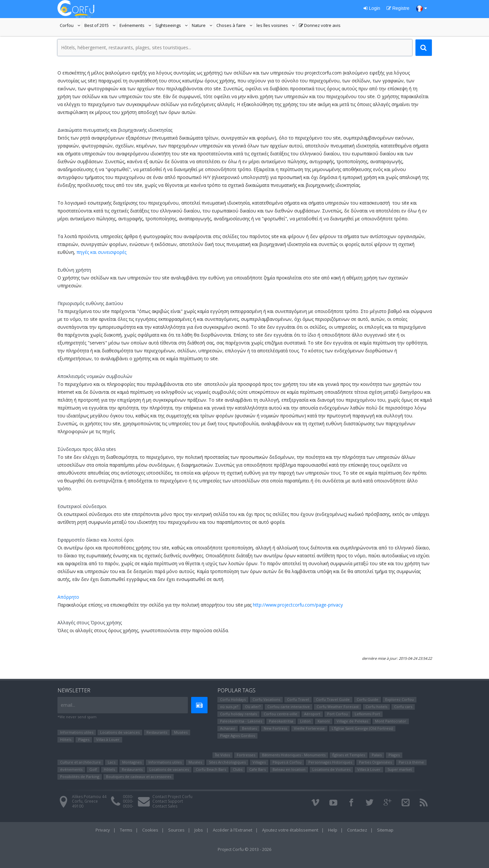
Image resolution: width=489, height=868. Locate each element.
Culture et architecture (80, 762)
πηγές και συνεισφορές (101, 252)
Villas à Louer (108, 739)
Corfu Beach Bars (211, 769)
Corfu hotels (376, 707)
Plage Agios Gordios (237, 735)
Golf (93, 769)
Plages (84, 739)
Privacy (103, 830)
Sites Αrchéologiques (227, 762)
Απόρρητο (68, 597)
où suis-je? (229, 707)
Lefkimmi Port (367, 714)
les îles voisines (276, 26)
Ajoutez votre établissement (290, 830)
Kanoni (324, 721)
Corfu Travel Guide (333, 699)
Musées (181, 732)
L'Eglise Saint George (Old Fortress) (362, 728)
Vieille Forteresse (309, 728)
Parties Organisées (375, 762)
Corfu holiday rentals (238, 714)
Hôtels (66, 739)
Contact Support (168, 801)
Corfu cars (403, 707)
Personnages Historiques (330, 762)
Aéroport (312, 714)
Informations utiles (77, 732)
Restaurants (157, 732)
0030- (128, 797)
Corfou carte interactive (289, 707)
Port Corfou (337, 714)
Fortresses (246, 755)
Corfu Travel (298, 699)
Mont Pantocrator (391, 721)
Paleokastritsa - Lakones (241, 721)
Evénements (136, 26)
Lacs (111, 762)
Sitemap (385, 830)
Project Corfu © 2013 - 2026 (244, 849)
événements (71, 769)
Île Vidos (222, 755)
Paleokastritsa (281, 721)
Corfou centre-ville (280, 714)
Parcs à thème (411, 762)
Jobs (199, 830)
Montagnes (132, 762)
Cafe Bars (257, 769)
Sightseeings (172, 26)
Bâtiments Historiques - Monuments (294, 755)
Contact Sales (165, 806)
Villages (259, 762)
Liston (305, 721)
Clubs (238, 769)
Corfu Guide (367, 699)
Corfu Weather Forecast (338, 707)
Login (372, 8)
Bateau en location (289, 769)
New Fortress (275, 728)
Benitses (249, 728)
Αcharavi (228, 728)
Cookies (150, 830)
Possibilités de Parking (80, 777)
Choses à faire (235, 26)
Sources (176, 830)
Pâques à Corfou (287, 762)
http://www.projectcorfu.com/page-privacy (298, 605)
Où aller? (253, 707)
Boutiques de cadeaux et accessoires (139, 777)
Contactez (357, 830)
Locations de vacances (120, 732)
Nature (203, 26)
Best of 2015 (97, 26)
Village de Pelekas (352, 721)
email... (68, 705)
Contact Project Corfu (172, 797)
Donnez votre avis (320, 26)
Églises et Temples (349, 755)
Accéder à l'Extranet (233, 830)
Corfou (71, 26)
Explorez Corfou (400, 699)
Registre (398, 8)
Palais (377, 755)
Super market (400, 769)
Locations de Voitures (331, 769)
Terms (126, 830)
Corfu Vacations (266, 699)
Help (333, 830)
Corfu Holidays (233, 699)
